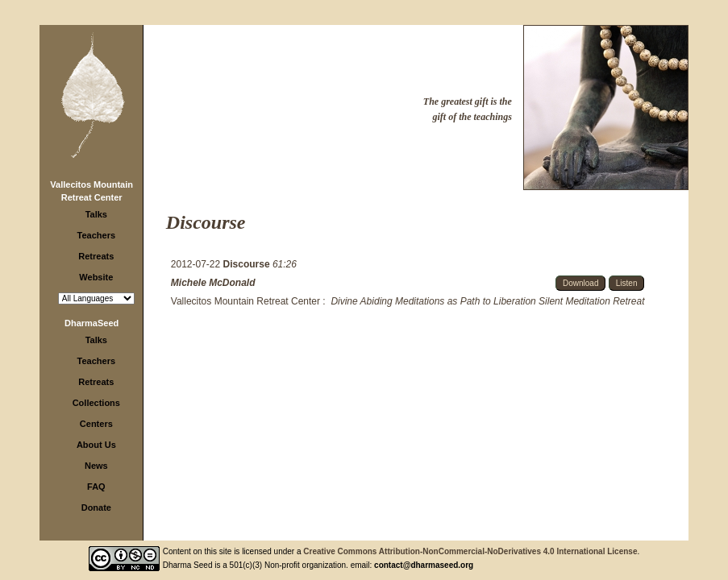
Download (580, 283)
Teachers (97, 235)
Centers (96, 424)
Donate (96, 507)
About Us (96, 445)
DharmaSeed (92, 323)
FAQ (96, 487)
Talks (96, 214)
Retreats (96, 256)
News (96, 466)
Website (96, 277)
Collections (96, 403)
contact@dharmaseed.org (424, 565)
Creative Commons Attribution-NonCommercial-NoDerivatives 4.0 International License (470, 551)
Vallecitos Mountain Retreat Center (245, 301)
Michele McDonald (213, 283)
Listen (627, 283)
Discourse (248, 264)
